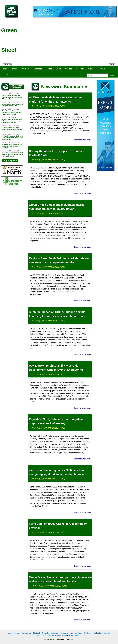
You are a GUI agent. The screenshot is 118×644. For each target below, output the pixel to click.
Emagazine (27, 633)
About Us (6, 75)
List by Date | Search (10, 161)
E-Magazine (38, 69)
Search (112, 75)
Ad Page (69, 69)
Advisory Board (75, 635)
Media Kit (101, 69)
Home (4, 69)
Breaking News (67, 633)
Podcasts (88, 633)
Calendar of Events (102, 633)
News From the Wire (51, 633)
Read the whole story (82, 140)
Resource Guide (54, 69)
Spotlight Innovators (85, 69)
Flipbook (37, 633)
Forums (14, 69)
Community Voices (44, 635)
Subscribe (7, 65)
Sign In (112, 65)
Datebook (25, 69)
